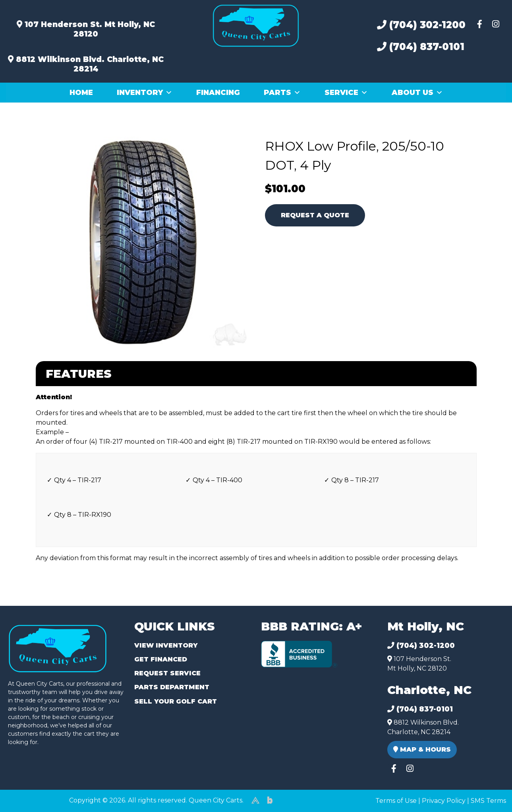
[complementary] (488, 788)
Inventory (145, 93)
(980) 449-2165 (28, 797)
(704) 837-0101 (421, 47)
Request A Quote (315, 215)
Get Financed (161, 659)
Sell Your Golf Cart (176, 701)
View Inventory (166, 645)
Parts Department (172, 687)
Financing (218, 93)
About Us (417, 93)
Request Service (167, 673)
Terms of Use (396, 801)
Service (346, 93)
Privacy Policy (444, 801)
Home (81, 93)
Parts (282, 93)
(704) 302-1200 (421, 25)
